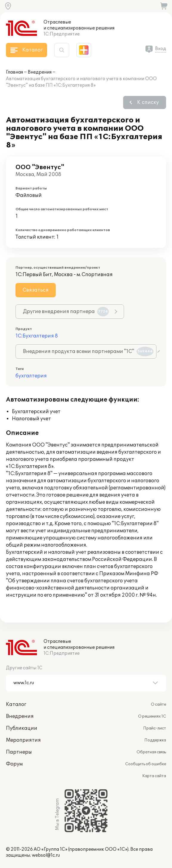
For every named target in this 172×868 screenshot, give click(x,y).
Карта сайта (154, 776)
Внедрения (40, 72)
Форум (14, 764)
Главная (14, 72)
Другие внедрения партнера (66, 312)
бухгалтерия (31, 376)
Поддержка (155, 740)
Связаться (36, 290)
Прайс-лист (155, 728)
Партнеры (19, 752)
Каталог (16, 704)
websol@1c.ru (46, 855)
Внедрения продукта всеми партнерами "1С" (88, 351)
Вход (161, 49)
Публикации (22, 728)
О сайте (158, 704)
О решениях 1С (152, 716)
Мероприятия (23, 740)
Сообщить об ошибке (146, 764)
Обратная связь (151, 752)
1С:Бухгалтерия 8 (37, 336)
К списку (148, 102)
